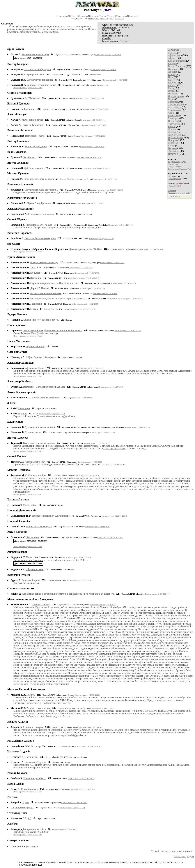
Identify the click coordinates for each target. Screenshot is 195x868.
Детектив (173, 129)
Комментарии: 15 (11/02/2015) (91, 368)
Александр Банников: (21, 363)
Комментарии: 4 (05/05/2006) (130, 299)
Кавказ (172, 80)
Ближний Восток (177, 61)
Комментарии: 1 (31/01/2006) (92, 288)
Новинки (94, 16)
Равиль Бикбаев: (18, 773)
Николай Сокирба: (19, 521)
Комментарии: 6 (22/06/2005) (101, 239)
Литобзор (173, 143)
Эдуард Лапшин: (18, 314)
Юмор (171, 146)
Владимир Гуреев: (19, 575)
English (103, 16)
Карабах (172, 85)
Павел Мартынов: (19, 341)
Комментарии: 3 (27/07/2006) (123, 283)
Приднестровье (176, 96)
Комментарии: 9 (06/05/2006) (158, 594)
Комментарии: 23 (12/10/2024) (82, 789)
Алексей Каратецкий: (21, 209)
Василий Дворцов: (19, 104)
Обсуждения (83, 16)
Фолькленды (175, 107)
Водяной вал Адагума (177, 162)
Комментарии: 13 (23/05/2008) (96, 109)
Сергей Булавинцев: (20, 93)
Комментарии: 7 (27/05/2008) (102, 432)
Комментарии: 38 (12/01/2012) (97, 168)
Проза (171, 121)
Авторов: (172, 176)
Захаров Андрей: (18, 722)
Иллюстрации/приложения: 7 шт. (28, 834)
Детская (172, 132)
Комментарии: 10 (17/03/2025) (52, 414)
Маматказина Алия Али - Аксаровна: (31, 599)
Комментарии (102, 85)
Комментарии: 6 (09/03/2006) (87, 273)
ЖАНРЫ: (173, 50)
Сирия (171, 99)
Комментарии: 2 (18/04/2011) (81, 580)
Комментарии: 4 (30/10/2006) (111, 387)
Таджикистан (175, 105)
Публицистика (175, 137)
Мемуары (173, 118)
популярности (102, 18)
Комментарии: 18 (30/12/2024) (110, 537)
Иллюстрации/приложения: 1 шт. (28, 88)
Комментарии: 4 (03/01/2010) (89, 157)
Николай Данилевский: (22, 510)
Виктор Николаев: (19, 141)
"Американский (175, 166)
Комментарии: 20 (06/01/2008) (74, 803)
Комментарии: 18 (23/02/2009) (91, 98)
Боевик (172, 126)
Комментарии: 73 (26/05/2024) (150, 249)
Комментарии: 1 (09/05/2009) (137, 427)
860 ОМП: (14, 244)
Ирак (171, 77)
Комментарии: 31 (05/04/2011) (110, 190)
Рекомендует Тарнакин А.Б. (180, 169)
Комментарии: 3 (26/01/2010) (87, 746)
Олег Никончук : (18, 352)
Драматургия (175, 135)
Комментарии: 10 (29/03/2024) (82, 309)
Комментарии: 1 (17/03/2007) (65, 829)
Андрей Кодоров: (18, 552)
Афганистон (173, 164)
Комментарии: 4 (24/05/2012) (87, 695)
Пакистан (173, 94)
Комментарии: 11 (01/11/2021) (96, 443)
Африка (172, 58)
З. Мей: (12, 403)
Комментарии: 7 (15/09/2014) (113, 263)
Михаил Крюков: (18, 174)
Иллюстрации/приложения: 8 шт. (28, 336)
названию (119, 18)
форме (91, 18)
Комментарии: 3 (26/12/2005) (86, 304)
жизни (23, 58)
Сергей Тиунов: (17, 456)
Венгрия (172, 63)
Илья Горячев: (16, 325)
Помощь (111, 16)
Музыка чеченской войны (180, 193)
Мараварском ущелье (114, 449)
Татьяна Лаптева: (18, 500)
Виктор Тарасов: (18, 438)
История (172, 140)
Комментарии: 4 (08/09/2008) (93, 136)
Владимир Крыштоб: (20, 184)
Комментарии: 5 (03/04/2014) (114, 516)
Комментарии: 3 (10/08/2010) (87, 475)
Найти (73, 16)
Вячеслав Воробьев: (20, 233)
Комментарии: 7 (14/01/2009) (81, 268)
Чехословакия (175, 110)
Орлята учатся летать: (21, 588)
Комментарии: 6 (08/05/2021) (92, 727)
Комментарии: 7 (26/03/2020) (93, 147)
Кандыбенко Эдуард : (21, 741)
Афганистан (174, 55)
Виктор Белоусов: (18, 64)
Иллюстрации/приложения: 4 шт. (28, 494)
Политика (173, 154)
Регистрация (63, 16)
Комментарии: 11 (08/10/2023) (103, 605)
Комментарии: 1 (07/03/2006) (72, 808)
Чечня (171, 113)
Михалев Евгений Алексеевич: (27, 689)
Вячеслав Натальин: (20, 130)
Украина (172, 102)
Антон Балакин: (17, 532)
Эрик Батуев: (16, 49)
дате (112, 18)
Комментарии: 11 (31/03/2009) (128, 331)
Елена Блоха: (16, 784)
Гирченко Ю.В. (175, 186)
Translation (174, 151)
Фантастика (174, 124)
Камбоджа (173, 83)
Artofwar (124, 41)
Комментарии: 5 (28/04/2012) (104, 70)
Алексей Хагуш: (17, 114)
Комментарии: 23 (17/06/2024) (86, 278)
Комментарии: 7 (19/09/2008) (105, 179)
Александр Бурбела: (20, 381)
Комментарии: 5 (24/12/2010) (78, 557)
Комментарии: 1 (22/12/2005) (106, 294)
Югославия (174, 115)
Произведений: (175, 179)
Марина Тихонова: (19, 470)
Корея (171, 88)
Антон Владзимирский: (22, 392)
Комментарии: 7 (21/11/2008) (121, 225)
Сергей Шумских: (19, 219)
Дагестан (173, 72)
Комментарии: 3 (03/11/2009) (90, 203)
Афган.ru (172, 191)
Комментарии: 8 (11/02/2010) (97, 527)
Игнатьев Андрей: (19, 752)
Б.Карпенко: (15, 422)
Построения (122, 16)
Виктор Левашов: (18, 163)
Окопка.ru (133, 16)
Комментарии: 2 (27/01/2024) (115, 80)
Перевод (172, 148)
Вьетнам (172, 69)
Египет (172, 74)
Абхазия (172, 53)
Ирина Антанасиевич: (21, 257)
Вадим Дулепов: (17, 152)
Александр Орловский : (22, 198)
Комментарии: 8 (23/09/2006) (94, 125)
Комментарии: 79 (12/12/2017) (81, 779)
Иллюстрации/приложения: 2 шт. (28, 252)
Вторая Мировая (177, 66)
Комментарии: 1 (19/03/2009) (90, 462)
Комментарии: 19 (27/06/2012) (108, 55)
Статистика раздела (184, 856)
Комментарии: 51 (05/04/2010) (93, 120)
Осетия (172, 91)
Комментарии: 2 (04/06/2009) (102, 708)
